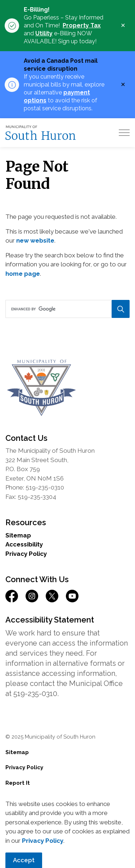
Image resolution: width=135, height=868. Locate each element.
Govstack (46, 814)
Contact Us (21, 798)
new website (35, 240)
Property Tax (82, 25)
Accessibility (24, 544)
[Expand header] (124, 133)
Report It (18, 783)
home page (23, 274)
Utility (44, 33)
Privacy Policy (26, 554)
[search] (67, 309)
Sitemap (18, 535)
